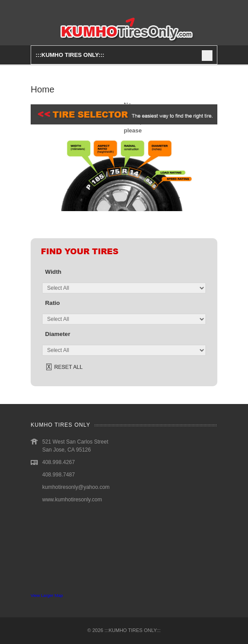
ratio (53, 303)
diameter (58, 334)
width (54, 272)
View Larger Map (47, 595)
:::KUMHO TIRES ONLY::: (132, 630)
